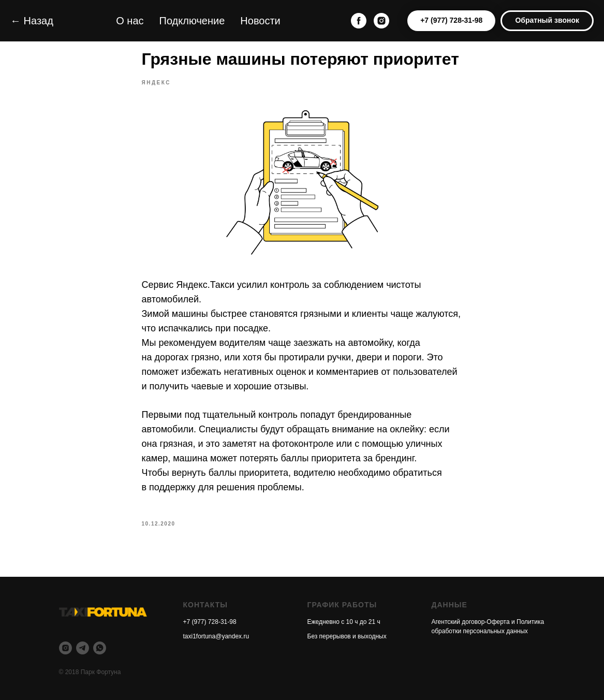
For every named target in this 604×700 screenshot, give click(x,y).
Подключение (192, 21)
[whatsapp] (100, 648)
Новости (260, 21)
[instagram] (381, 21)
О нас (130, 21)
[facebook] (359, 21)
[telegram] (83, 648)
